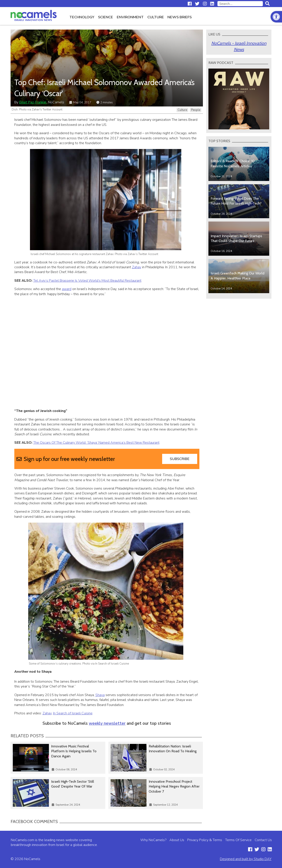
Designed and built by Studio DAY (246, 859)
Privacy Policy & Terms (205, 840)
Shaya (100, 695)
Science (106, 17)
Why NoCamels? (153, 840)
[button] (276, 17)
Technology (82, 17)
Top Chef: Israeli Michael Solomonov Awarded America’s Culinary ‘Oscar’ (104, 88)
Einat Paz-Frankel (33, 102)
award (67, 289)
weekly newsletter (107, 723)
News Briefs (180, 17)
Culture (156, 17)
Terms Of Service (238, 840)
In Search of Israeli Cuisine (73, 713)
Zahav (137, 267)
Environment (130, 17)
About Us (177, 840)
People (196, 110)
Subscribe (180, 459)
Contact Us (263, 840)
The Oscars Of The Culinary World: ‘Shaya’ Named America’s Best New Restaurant (96, 443)
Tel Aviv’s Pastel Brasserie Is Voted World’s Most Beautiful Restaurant (87, 281)
